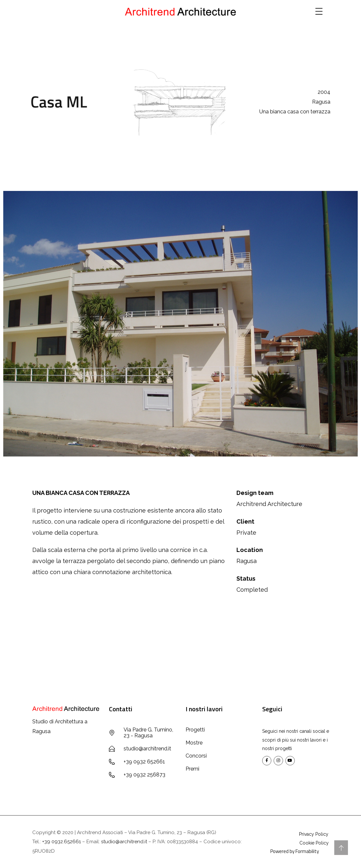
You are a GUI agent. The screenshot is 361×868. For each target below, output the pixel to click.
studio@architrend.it (124, 842)
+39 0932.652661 (61, 842)
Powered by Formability (295, 851)
